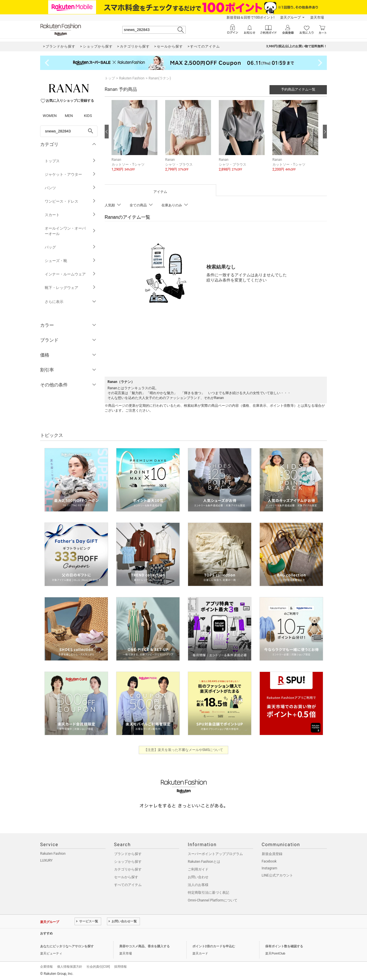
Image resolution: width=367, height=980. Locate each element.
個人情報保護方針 (70, 967)
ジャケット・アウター (70, 174)
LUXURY (46, 860)
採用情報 (120, 967)
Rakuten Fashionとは (204, 862)
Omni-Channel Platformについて (213, 900)
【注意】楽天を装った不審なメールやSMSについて (184, 750)
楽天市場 (317, 17)
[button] (135, 140)
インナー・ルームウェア (70, 274)
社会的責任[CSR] (98, 967)
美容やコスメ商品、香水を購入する (145, 946)
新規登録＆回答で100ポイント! (250, 17)
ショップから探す (128, 862)
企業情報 (46, 967)
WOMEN (50, 116)
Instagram (270, 868)
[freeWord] (69, 131)
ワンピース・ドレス (70, 201)
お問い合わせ (198, 877)
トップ (110, 78)
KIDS (88, 116)
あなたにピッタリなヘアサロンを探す (67, 946)
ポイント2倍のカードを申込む (214, 946)
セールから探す (126, 877)
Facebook (269, 861)
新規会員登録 (272, 854)
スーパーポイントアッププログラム (215, 854)
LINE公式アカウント (277, 875)
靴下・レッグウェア (70, 288)
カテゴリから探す (128, 869)
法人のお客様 (198, 885)
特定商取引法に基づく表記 (208, 893)
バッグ (70, 247)
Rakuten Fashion (132, 78)
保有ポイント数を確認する (284, 946)
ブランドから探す (128, 854)
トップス (70, 161)
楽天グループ (290, 17)
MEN (69, 116)
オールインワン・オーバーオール (70, 231)
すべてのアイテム (128, 885)
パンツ (70, 188)
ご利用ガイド (198, 869)
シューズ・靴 (70, 261)
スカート (70, 215)
